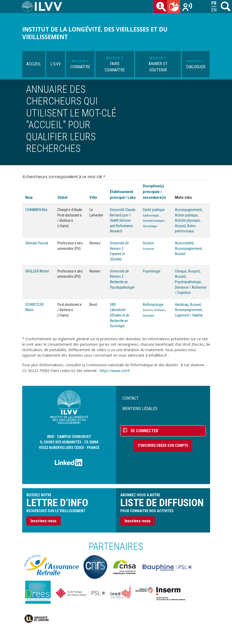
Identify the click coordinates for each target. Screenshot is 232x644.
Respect (194, 271)
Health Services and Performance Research (121, 226)
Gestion (148, 243)
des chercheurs (162, 8)
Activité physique (187, 220)
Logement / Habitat (189, 315)
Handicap (182, 305)
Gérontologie (150, 226)
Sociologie (148, 316)
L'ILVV (56, 64)
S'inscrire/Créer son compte (163, 445)
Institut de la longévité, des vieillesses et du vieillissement (95, 33)
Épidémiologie (151, 216)
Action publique (186, 215)
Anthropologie (153, 305)
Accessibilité (184, 243)
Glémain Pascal (37, 243)
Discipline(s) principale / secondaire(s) (154, 192)
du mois (175, 8)
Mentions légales (140, 409)
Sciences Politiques (154, 310)
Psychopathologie (188, 282)
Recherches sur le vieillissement (188, 8)
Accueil (34, 64)
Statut (63, 197)
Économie (148, 249)
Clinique (181, 271)
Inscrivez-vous (44, 521)
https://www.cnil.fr (115, 371)
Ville (93, 197)
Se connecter (144, 431)
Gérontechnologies (154, 221)
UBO (113, 305)
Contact (131, 398)
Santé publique (154, 210)
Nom (29, 197)
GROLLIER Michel (37, 271)
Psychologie (152, 271)
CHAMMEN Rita (36, 210)
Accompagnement (188, 210)
